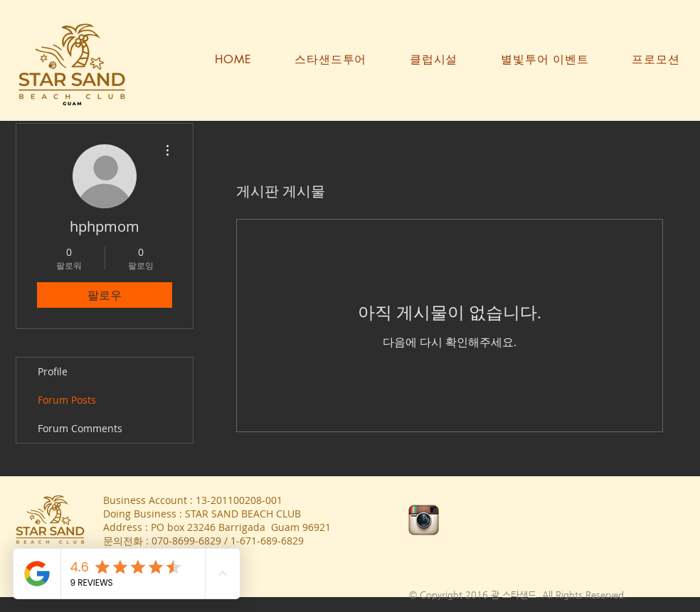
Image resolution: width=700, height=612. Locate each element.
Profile (53, 371)
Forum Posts (67, 400)
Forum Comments (80, 428)
